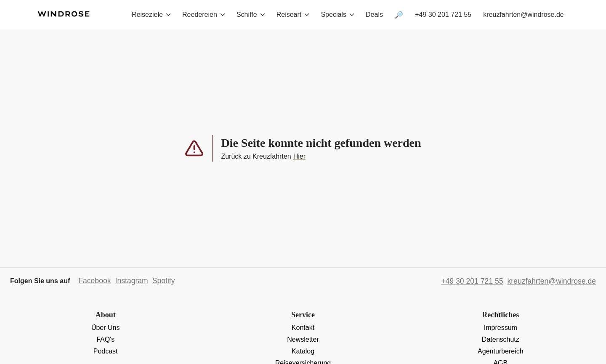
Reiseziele (151, 15)
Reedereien (203, 15)
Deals (374, 15)
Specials (337, 15)
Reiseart (293, 15)
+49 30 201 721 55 (443, 15)
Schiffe (251, 15)
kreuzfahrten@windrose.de (523, 15)
